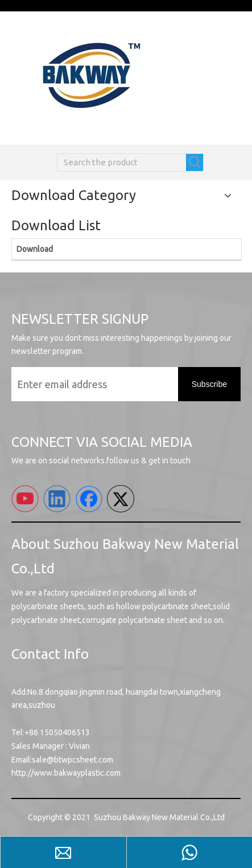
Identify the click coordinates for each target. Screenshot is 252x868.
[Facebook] (89, 499)
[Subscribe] (209, 384)
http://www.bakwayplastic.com (66, 773)
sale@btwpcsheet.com (73, 760)
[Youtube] (25, 499)
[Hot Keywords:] (195, 162)
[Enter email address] (92, 384)
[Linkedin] (57, 499)
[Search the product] (122, 162)
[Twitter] (121, 499)
